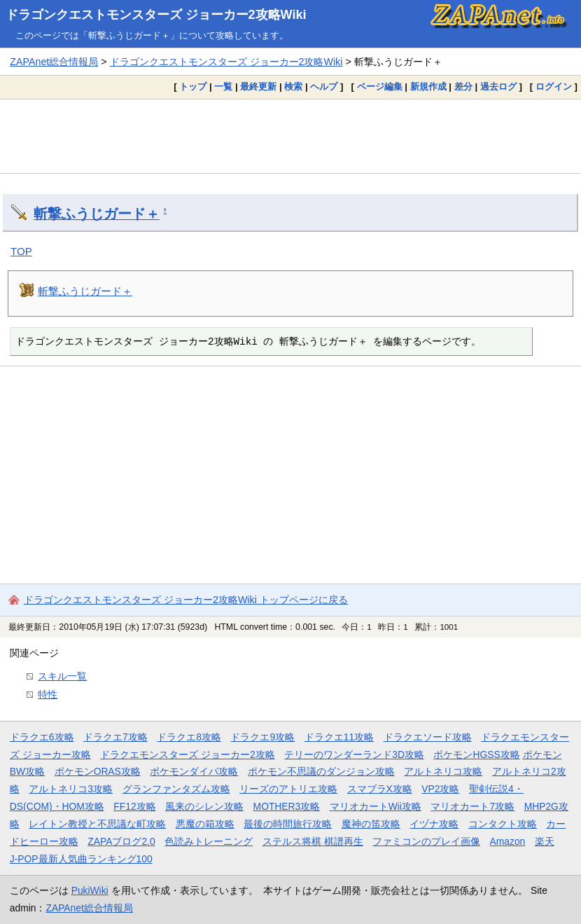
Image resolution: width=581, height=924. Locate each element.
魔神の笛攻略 (371, 824)
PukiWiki (90, 890)
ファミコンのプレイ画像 (426, 841)
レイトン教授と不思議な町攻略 (97, 824)
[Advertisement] (290, 136)
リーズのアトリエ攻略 (288, 789)
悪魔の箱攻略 (205, 824)
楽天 (545, 841)
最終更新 (258, 87)
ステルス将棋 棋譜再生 (313, 841)
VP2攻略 (440, 789)
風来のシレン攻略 (204, 806)
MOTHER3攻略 (287, 806)
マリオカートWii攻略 (376, 806)
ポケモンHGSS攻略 (476, 754)
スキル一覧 (62, 676)
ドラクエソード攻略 (428, 737)
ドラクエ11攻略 (339, 737)
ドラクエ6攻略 (42, 737)
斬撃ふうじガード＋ (97, 214)
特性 (48, 694)
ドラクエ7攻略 (115, 737)
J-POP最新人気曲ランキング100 (81, 859)
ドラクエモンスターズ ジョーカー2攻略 (188, 754)
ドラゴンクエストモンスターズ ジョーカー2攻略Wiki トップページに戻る (186, 600)
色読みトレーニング (209, 841)
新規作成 (428, 87)
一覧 (223, 87)
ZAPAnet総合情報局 (54, 62)
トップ (193, 87)
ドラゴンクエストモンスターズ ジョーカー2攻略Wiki (156, 15)
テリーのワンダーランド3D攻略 (354, 754)
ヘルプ (324, 87)
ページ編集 (380, 87)
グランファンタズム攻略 (176, 789)
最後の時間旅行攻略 (288, 824)
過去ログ (498, 87)
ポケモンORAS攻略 (98, 771)
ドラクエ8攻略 (189, 737)
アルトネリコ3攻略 (71, 789)
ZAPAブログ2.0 (121, 841)
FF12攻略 (134, 806)
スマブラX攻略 (380, 789)
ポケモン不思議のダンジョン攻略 (321, 771)
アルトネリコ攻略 (443, 771)
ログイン (554, 87)
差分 (463, 87)
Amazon (508, 841)
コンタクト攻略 (503, 824)
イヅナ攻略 (434, 824)
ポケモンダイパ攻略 (194, 771)
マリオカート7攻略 (472, 806)
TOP (21, 251)
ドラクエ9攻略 (262, 737)
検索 (293, 87)
